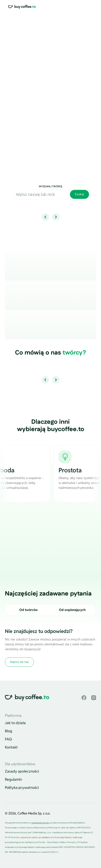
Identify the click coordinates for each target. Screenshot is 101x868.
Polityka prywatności (22, 788)
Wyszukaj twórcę (50, 187)
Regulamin (13, 779)
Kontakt (11, 747)
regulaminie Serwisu (40, 823)
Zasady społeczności (22, 771)
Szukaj (79, 194)
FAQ (8, 739)
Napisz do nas (19, 662)
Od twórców (29, 610)
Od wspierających (72, 610)
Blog (9, 731)
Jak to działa (15, 723)
